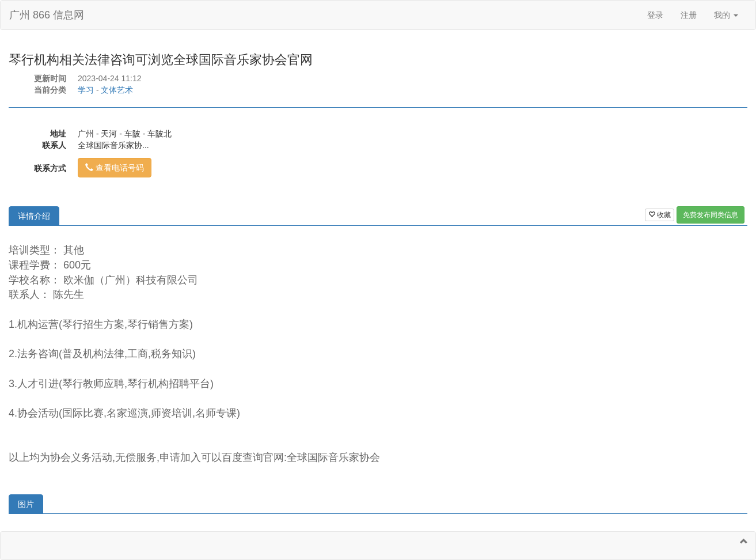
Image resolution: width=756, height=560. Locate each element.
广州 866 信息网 (47, 15)
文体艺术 (117, 90)
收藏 (660, 215)
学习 (86, 90)
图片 (26, 504)
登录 (655, 15)
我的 (726, 15)
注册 (689, 15)
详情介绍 (34, 216)
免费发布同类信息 (711, 215)
